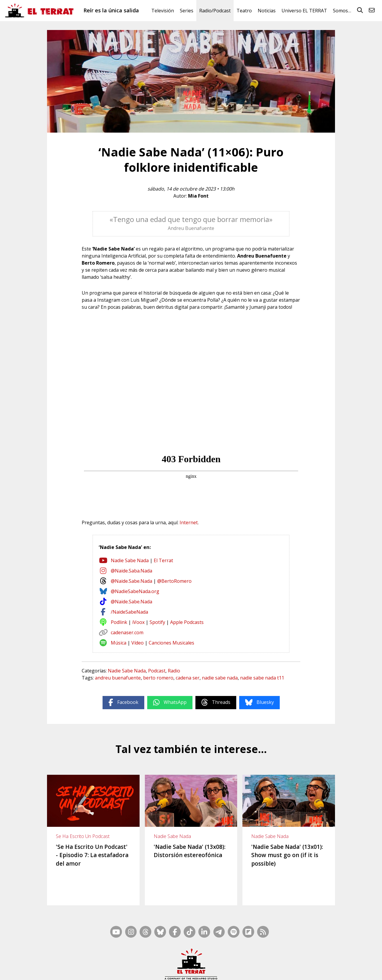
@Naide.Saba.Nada (131, 571)
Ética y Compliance (209, 970)
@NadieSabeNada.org (135, 591)
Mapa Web (201, 963)
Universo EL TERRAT (304, 11)
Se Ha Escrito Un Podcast (83, 836)
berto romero (158, 678)
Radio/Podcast (215, 11)
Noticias (267, 11)
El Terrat (163, 560)
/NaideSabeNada (129, 612)
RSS (218, 963)
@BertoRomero (174, 581)
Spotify (157, 622)
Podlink (119, 622)
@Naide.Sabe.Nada (131, 581)
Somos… (342, 11)
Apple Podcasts (187, 622)
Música (119, 643)
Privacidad (306, 970)
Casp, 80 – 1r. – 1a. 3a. (137, 970)
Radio (174, 671)
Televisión (163, 11)
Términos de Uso (244, 970)
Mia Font (198, 196)
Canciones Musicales (171, 643)
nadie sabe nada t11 (262, 678)
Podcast (157, 671)
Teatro (244, 11)
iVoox (138, 622)
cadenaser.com (127, 632)
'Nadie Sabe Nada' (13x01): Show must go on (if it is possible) (287, 855)
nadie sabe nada (220, 678)
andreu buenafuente (118, 678)
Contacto (106, 970)
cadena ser (188, 678)
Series (187, 11)
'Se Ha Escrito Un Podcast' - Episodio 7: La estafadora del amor (92, 855)
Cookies (287, 970)
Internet (189, 522)
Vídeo (138, 643)
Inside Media (237, 963)
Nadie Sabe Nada (130, 560)
